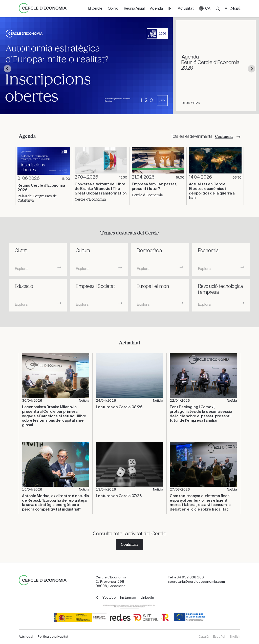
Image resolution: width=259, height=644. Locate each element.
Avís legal (26, 637)
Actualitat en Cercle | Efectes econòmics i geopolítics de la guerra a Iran (212, 191)
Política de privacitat (53, 637)
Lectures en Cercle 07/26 (119, 496)
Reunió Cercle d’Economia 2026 (41, 188)
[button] (205, 9)
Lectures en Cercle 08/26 (119, 407)
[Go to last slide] (7, 69)
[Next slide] (252, 69)
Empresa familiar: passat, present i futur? (155, 187)
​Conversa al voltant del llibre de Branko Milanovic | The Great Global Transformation (101, 189)
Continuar (129, 544)
